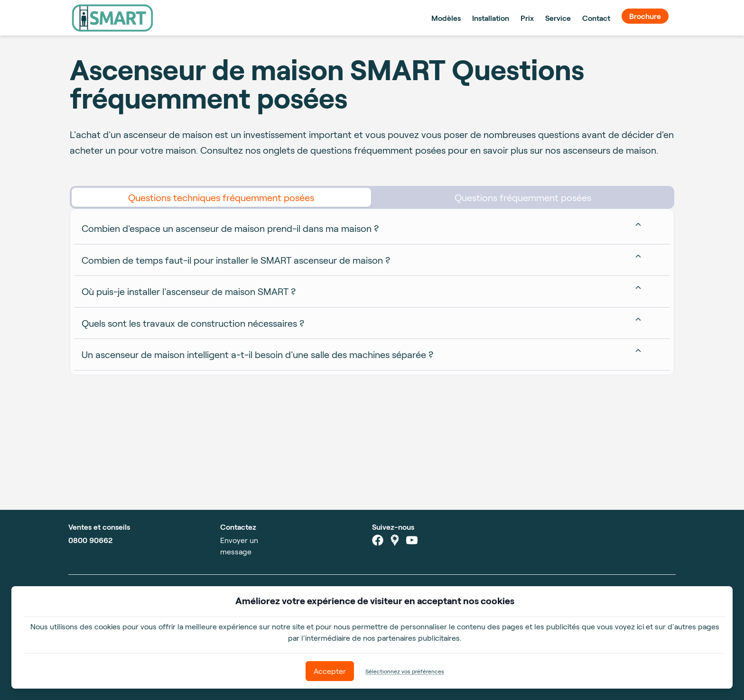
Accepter (330, 671)
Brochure (645, 16)
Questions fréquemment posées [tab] (523, 197)
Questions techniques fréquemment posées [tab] (221, 197)
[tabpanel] (372, 292)
